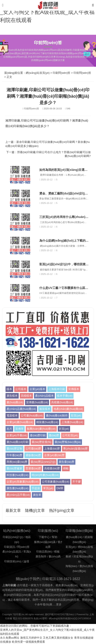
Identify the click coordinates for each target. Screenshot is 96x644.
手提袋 (36, 488)
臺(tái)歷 (54, 435)
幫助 (55, 537)
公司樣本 (21, 389)
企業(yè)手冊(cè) (17, 435)
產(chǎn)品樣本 (44, 396)
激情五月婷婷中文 (31, 638)
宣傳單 (19, 429)
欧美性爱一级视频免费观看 (28, 642)
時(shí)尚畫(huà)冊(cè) (45, 475)
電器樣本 (12, 416)
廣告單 (37, 495)
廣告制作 (41, 557)
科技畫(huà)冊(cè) (18, 475)
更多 (59, 605)
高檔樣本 (26, 396)
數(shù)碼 (55, 557)
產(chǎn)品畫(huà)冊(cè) (21, 409)
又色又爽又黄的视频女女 (58, 638)
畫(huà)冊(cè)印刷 (18, 442)
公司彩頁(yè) (70, 435)
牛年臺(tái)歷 (14, 455)
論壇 (26, 561)
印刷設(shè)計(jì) (13, 537)
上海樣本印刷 (57, 389)
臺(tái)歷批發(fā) (42, 442)
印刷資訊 (10, 547)
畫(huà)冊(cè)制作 (57, 416)
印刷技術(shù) (13, 561)
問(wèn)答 (23, 547)
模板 (57, 552)
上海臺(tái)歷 (52, 449)
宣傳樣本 (74, 389)
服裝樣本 (45, 409)
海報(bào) (71, 566)
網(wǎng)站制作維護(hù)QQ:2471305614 (70, 618)
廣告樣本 (12, 396)
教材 (68, 557)
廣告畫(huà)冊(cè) (18, 488)
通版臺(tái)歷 (33, 455)
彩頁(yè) (76, 416)
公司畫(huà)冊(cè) (32, 416)
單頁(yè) (48, 488)
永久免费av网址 (10, 638)
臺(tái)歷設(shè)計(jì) (43, 462)
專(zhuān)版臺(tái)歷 (75, 449)
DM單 (60, 488)
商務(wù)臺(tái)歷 (17, 462)
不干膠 (77, 482)
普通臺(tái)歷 (33, 468)
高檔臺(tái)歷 (52, 468)
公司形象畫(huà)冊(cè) (56, 482)
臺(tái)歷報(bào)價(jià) (68, 442)
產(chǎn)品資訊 (12, 552)
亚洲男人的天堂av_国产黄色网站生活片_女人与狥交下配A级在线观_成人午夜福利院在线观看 (47, 12)
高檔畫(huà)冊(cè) (62, 402)
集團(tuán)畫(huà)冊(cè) (41, 429)
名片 (9, 429)
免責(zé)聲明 (40, 618)
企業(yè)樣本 (37, 389)
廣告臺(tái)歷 (66, 462)
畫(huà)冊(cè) (15, 402)
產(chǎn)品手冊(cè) (18, 495)
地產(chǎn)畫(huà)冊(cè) (68, 409)
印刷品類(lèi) (44, 552)
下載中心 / (45, 537)
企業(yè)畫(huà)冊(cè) (20, 422)
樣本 (9, 389)
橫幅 (66, 468)
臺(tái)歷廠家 (14, 468)
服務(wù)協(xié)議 (45, 542)
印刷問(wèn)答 (62, 73)
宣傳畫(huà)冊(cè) (37, 402)
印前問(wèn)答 (82, 73)
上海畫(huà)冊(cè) (72, 422)
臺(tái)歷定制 (14, 449)
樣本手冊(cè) (65, 396)
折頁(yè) (64, 429)
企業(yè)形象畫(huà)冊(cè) (23, 482)
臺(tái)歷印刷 (38, 435)
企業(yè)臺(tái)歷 (54, 455)
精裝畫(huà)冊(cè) (47, 422)
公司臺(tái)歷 (33, 449)
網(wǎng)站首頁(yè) (38, 73)
